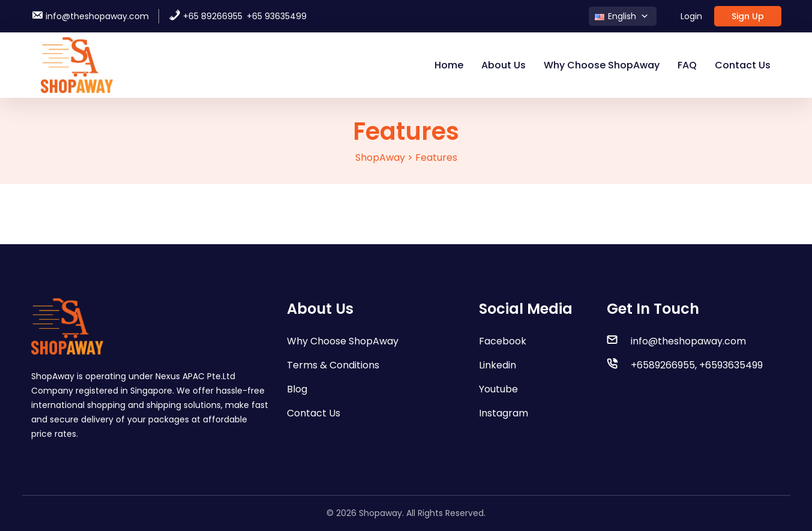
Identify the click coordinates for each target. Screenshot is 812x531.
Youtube (498, 389)
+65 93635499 (277, 16)
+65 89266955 (206, 16)
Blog (297, 389)
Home (449, 65)
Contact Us (743, 65)
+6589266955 (663, 365)
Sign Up (748, 16)
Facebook (503, 341)
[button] (623, 16)
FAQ (687, 65)
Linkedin (498, 365)
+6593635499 (731, 365)
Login (691, 16)
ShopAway (380, 157)
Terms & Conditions (333, 365)
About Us (504, 65)
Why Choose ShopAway (602, 65)
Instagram (504, 413)
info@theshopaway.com (90, 16)
